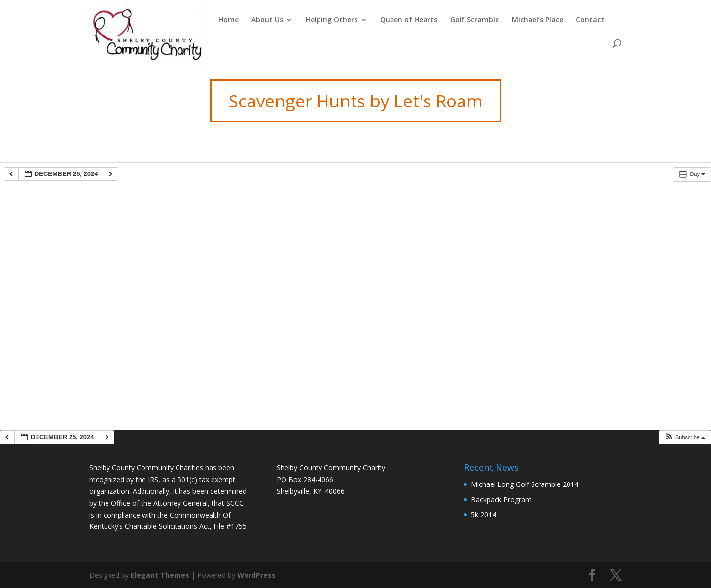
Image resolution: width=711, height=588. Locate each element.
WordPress (256, 575)
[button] (685, 437)
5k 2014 (483, 514)
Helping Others (332, 20)
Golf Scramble (475, 20)
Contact (590, 20)
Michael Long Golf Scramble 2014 (525, 484)
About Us (267, 20)
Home (229, 20)
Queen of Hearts (409, 20)
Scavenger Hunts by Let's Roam (356, 101)
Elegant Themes (160, 575)
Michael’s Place (537, 20)
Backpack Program (501, 500)
